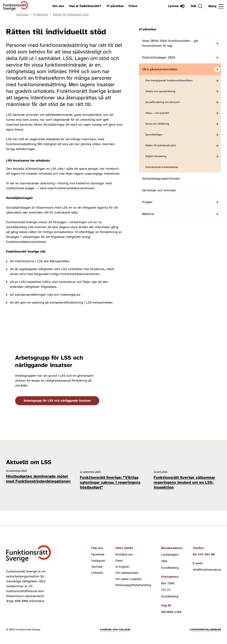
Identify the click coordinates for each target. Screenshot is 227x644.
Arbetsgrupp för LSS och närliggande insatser (58, 401)
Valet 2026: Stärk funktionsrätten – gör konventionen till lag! (170, 43)
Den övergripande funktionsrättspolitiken (169, 81)
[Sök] (196, 6)
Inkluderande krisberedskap (162, 167)
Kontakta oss (120, 552)
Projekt (147, 202)
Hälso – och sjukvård (157, 113)
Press (132, 6)
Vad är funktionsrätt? (84, 6)
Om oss (57, 6)
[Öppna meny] (216, 6)
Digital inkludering (156, 156)
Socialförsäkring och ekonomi (162, 102)
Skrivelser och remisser (159, 190)
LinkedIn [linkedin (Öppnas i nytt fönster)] (93, 571)
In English (118, 565)
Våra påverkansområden (160, 69)
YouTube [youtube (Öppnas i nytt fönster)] (92, 565)
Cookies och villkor (115, 627)
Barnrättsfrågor (154, 135)
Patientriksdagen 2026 (159, 57)
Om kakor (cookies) (125, 578)
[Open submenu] (217, 43)
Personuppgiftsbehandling (130, 584)
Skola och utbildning (157, 124)
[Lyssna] (175, 6)
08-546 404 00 (202, 552)
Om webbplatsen (123, 571)
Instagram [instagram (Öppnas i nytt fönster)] (94, 558)
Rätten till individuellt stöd (160, 145)
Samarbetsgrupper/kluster (161, 179)
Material (148, 214)
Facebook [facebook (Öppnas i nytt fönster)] (93, 552)
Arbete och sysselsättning (160, 91)
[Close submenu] (217, 69)
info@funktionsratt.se (206, 567)
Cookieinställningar (205, 627)
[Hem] (16, 6)
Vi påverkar (114, 6)
